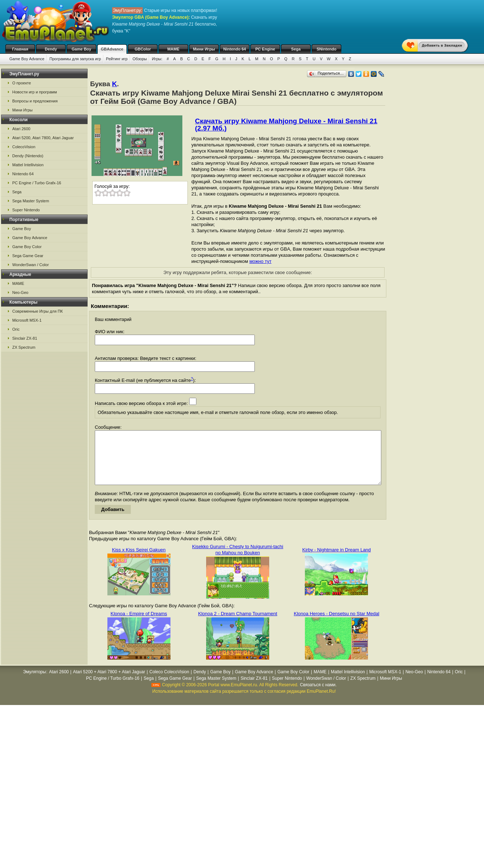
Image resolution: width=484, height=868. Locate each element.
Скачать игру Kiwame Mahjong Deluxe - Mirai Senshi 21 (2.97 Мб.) (286, 125)
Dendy (51, 49)
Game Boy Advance (27, 59)
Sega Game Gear (28, 256)
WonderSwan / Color (30, 265)
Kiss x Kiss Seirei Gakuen (139, 561)
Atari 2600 (21, 129)
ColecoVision (24, 147)
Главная (20, 49)
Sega (296, 49)
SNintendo (327, 49)
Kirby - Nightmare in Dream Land (337, 561)
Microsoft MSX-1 (27, 320)
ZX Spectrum (24, 347)
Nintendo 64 (235, 49)
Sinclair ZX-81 (25, 338)
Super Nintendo (26, 210)
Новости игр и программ (35, 92)
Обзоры (140, 59)
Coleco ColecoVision (169, 683)
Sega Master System (31, 201)
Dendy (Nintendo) (28, 156)
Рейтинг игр (117, 59)
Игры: (157, 59)
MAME (173, 49)
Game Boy (81, 49)
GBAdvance (112, 49)
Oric (16, 329)
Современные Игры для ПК (37, 311)
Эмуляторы (34, 683)
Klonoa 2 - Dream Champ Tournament (238, 624)
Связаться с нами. (318, 696)
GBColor (143, 49)
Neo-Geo (20, 292)
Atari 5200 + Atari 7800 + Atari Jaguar (109, 683)
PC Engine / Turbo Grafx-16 (37, 183)
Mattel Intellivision (28, 165)
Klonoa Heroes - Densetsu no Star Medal (336, 624)
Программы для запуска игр (75, 59)
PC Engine (265, 49)
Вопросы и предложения (35, 101)
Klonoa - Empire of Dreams (139, 624)
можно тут (260, 261)
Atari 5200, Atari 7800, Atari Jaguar (43, 138)
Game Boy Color (27, 247)
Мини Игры (204, 49)
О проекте (22, 83)
